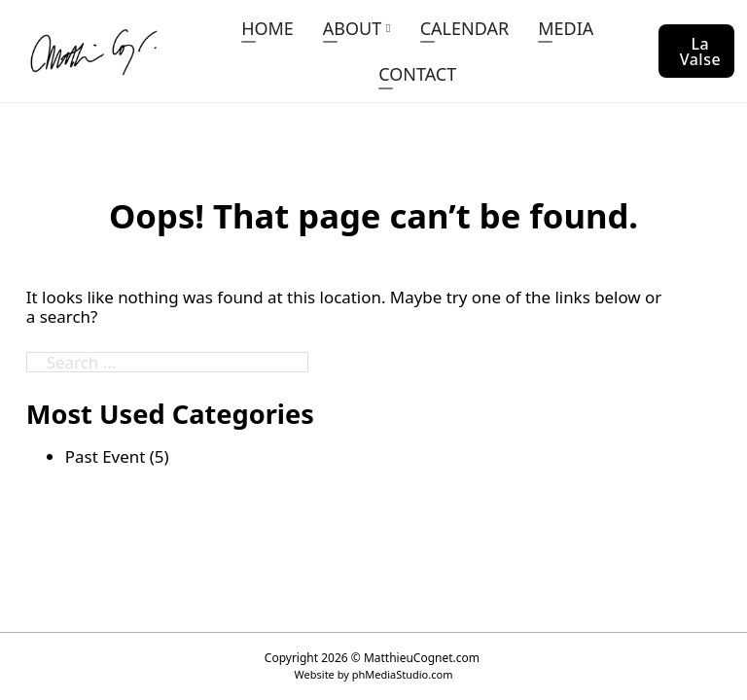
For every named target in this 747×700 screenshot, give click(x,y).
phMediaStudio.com (403, 674)
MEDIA (566, 28)
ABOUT (352, 28)
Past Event (105, 456)
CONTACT (417, 74)
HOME (267, 28)
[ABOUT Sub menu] (388, 28)
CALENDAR (464, 28)
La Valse (701, 52)
